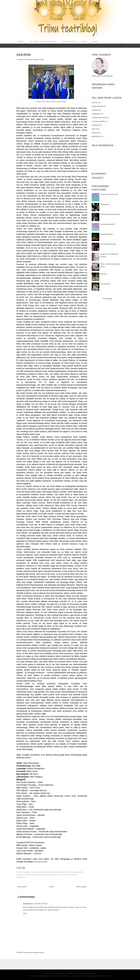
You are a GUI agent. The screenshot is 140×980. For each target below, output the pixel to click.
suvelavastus (96, 114)
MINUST (85, 42)
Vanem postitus (81, 887)
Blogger (110, 299)
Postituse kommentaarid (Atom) (33, 952)
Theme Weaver (46, 976)
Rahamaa (104, 274)
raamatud (95, 110)
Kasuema (24, 55)
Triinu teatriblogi (68, 973)
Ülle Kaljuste (49, 875)
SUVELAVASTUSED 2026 (109, 194)
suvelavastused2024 (98, 121)
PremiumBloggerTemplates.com (96, 976)
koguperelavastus (72, 872)
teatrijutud (95, 133)
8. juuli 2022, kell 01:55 (40, 904)
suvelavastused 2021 (30, 875)
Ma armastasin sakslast (108, 244)
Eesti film (95, 102)
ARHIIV (95, 42)
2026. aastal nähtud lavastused (43, 42)
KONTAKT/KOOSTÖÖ (69, 42)
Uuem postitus (22, 887)
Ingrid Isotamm (60, 872)
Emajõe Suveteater (46, 872)
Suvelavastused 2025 (108, 224)
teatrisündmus (96, 136)
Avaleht (21, 42)
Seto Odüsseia (105, 284)
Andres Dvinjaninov (32, 872)
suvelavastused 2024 (99, 118)
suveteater (95, 125)
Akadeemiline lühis (107, 234)
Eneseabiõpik (105, 204)
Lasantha (75, 976)
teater (40, 875)
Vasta (25, 913)
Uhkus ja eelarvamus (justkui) (110, 214)
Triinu (74, 875)
